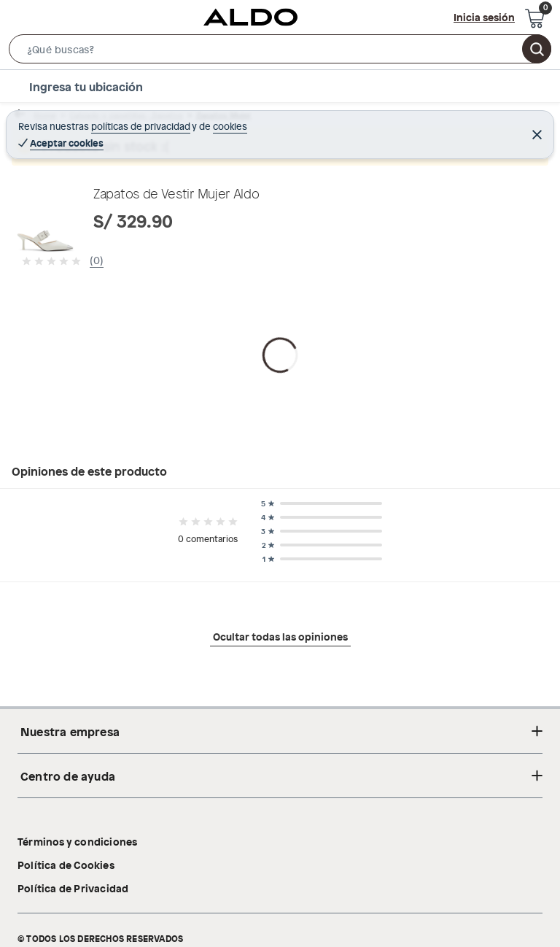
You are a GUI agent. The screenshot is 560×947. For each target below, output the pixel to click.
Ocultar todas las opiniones (280, 782)
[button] (280, 52)
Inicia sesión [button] (484, 17)
